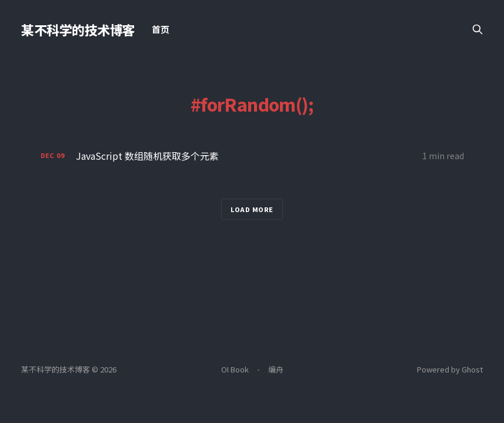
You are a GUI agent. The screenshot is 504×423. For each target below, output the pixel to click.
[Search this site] (478, 29)
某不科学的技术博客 (78, 29)
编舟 (276, 369)
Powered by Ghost (450, 369)
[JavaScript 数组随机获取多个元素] (252, 156)
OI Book (235, 369)
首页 (161, 29)
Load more (252, 209)
